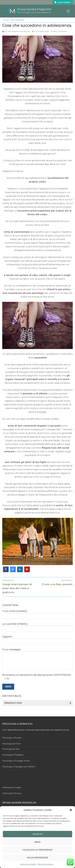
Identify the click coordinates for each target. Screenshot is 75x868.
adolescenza (17, 20)
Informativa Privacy (12, 793)
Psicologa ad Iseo (11, 749)
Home (6, 20)
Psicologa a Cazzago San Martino (19, 767)
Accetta (38, 834)
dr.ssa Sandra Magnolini (16, 31)
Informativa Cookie (28, 864)
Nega (38, 842)
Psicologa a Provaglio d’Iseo (16, 761)
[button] (71, 810)
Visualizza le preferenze (38, 850)
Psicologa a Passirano (13, 755)
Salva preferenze (37, 858)
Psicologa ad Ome (11, 744)
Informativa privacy (45, 864)
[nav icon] (68, 11)
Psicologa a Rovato (12, 738)
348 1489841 (63, 2)
